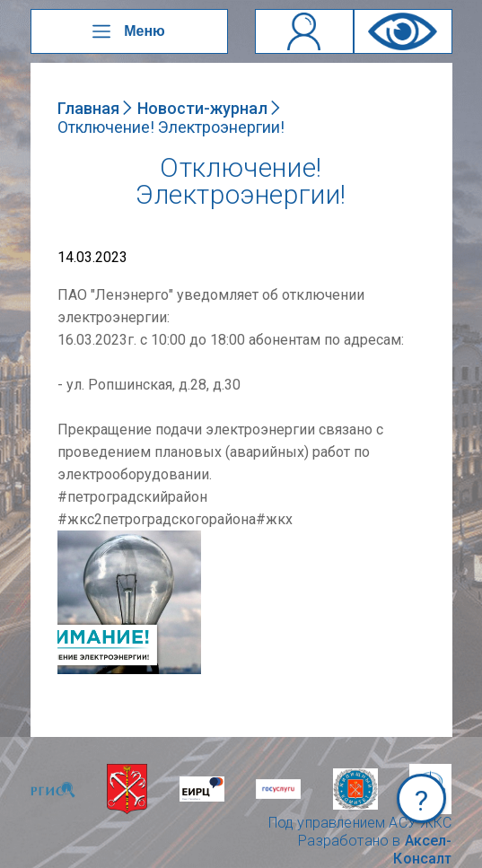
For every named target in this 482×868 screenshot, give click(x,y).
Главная (88, 108)
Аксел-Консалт (422, 850)
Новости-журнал (202, 108)
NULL (75, 539)
